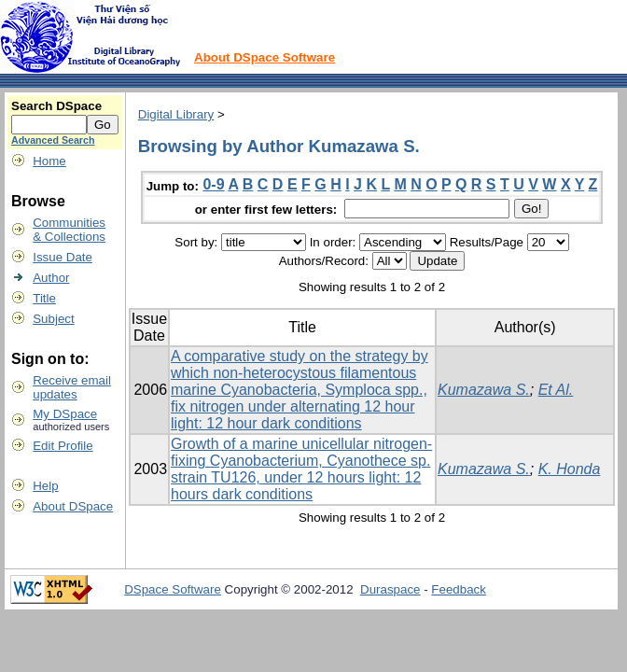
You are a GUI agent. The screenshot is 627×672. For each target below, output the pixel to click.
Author (51, 278)
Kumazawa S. (484, 390)
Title (44, 298)
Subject (53, 319)
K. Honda (570, 469)
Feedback (459, 589)
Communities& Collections (69, 230)
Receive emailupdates (72, 387)
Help (45, 486)
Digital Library (176, 114)
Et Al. (556, 390)
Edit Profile (63, 446)
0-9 (213, 184)
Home (49, 161)
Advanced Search (53, 140)
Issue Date (63, 257)
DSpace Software (173, 589)
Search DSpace (56, 106)
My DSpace (65, 414)
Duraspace (390, 589)
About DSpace (73, 506)
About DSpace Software (265, 57)
